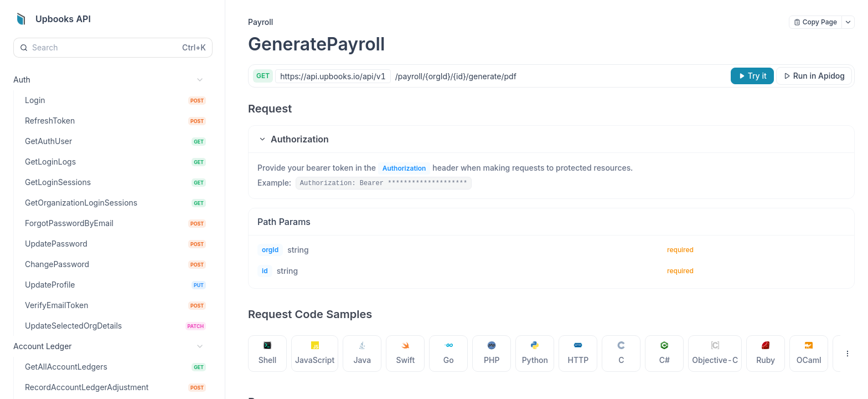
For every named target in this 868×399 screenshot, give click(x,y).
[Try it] (752, 76)
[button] (551, 139)
